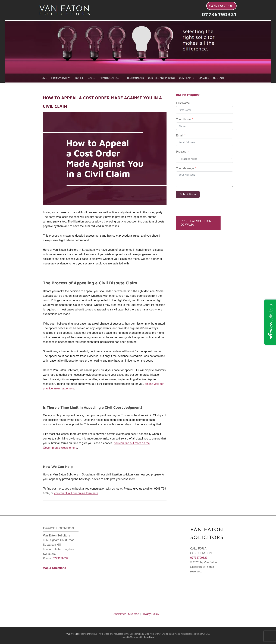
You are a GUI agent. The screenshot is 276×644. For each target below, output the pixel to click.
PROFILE (79, 78)
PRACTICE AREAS (109, 78)
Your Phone (183, 119)
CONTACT (219, 78)
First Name (183, 103)
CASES (92, 78)
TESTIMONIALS (135, 78)
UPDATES (204, 78)
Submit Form (188, 194)
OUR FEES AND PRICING (161, 78)
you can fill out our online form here (76, 493)
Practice (181, 152)
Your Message (185, 168)
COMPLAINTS (187, 78)
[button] (111, 78)
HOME (43, 78)
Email (180, 135)
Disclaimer (119, 614)
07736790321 (219, 14)
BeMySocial (150, 637)
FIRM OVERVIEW (60, 78)
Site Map (134, 614)
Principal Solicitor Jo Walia (196, 223)
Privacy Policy (150, 614)
